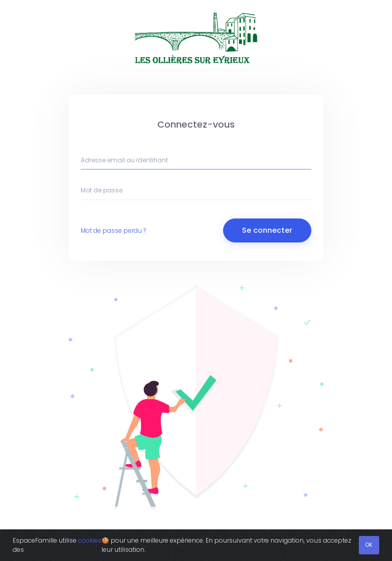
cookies (90, 540)
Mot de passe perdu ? (113, 230)
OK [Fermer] (369, 545)
